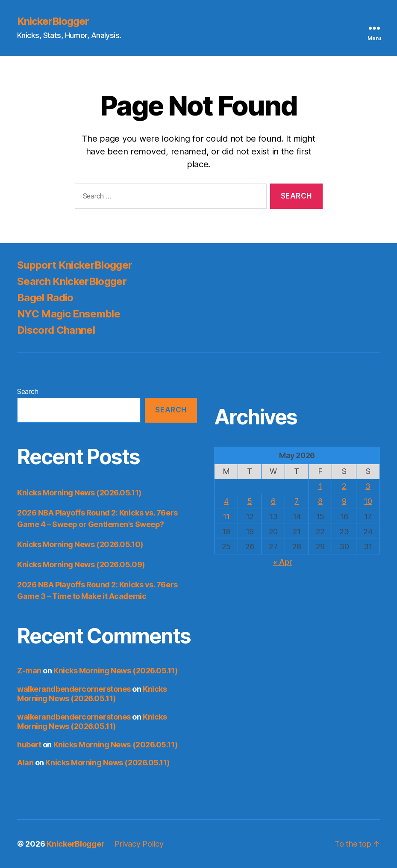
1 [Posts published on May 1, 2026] (320, 486)
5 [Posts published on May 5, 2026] (250, 501)
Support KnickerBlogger (75, 265)
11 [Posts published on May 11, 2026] (226, 517)
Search (28, 391)
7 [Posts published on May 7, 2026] (297, 501)
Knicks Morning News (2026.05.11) (79, 493)
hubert (29, 745)
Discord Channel (56, 330)
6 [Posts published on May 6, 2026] (273, 501)
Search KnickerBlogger (72, 281)
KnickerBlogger (53, 21)
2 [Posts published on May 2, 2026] (344, 486)
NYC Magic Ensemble (69, 314)
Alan (25, 763)
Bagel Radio (45, 298)
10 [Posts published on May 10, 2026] (368, 501)
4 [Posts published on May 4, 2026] (226, 501)
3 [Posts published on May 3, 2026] (368, 486)
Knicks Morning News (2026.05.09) (81, 564)
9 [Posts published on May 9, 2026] (344, 501)
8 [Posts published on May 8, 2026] (320, 501)
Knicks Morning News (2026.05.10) (80, 544)
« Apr (283, 562)
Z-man (29, 671)
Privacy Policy (139, 844)
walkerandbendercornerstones (74, 689)
